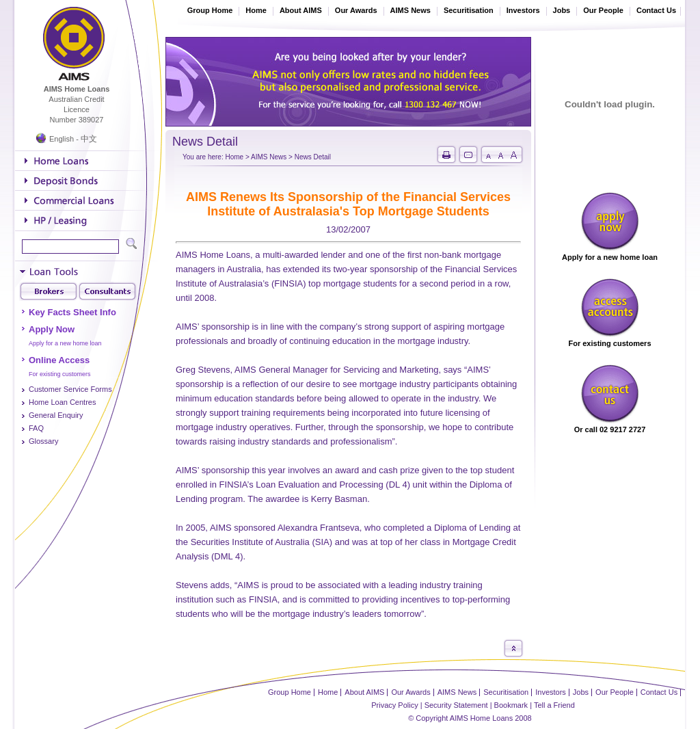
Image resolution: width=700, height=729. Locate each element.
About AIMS (301, 10)
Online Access (59, 360)
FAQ (36, 428)
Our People (603, 10)
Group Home (210, 10)
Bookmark (511, 705)
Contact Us (656, 10)
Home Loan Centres (62, 402)
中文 (89, 139)
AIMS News (410, 10)
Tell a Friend (554, 705)
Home (256, 10)
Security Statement (456, 705)
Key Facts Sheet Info (72, 312)
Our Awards (356, 10)
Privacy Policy (394, 705)
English (62, 139)
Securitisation (469, 10)
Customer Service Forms (70, 389)
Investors (523, 10)
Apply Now (52, 329)
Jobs (562, 10)
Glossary (43, 441)
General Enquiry (56, 415)
